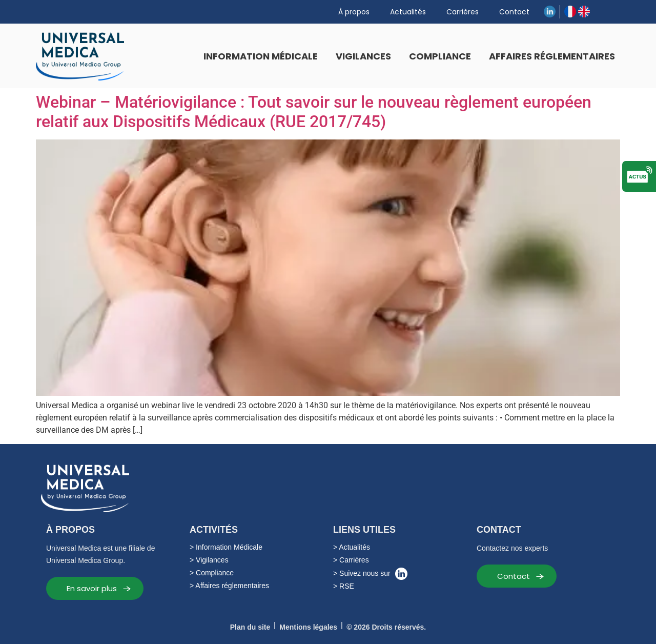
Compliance (440, 56)
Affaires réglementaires (552, 56)
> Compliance (212, 573)
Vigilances (363, 56)
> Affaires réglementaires (229, 586)
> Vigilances (209, 560)
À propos (354, 12)
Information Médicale (261, 56)
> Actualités (352, 547)
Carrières (463, 12)
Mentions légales (308, 627)
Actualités (408, 12)
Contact (514, 12)
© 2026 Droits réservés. (386, 627)
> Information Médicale (226, 547)
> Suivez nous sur (370, 574)
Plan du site (250, 627)
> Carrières (351, 560)
